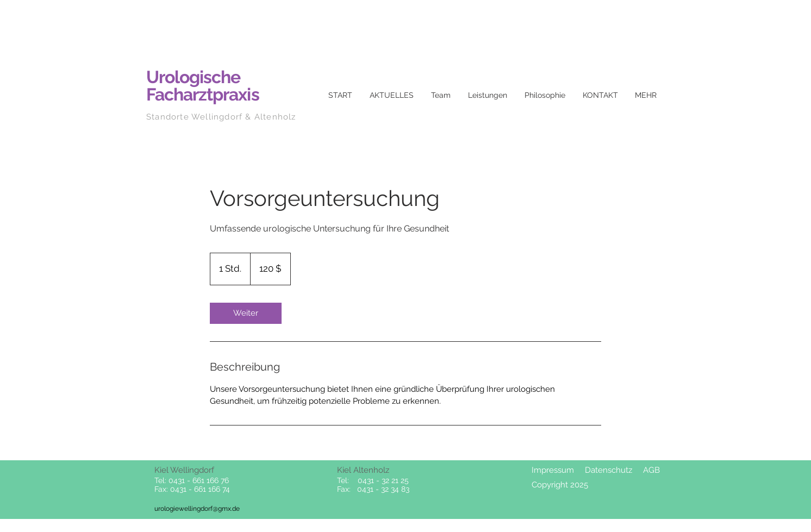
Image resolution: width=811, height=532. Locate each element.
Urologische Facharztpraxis (203, 86)
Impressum (553, 470)
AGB (651, 470)
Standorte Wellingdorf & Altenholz (221, 117)
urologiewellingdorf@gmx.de (197, 509)
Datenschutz (609, 470)
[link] (246, 313)
